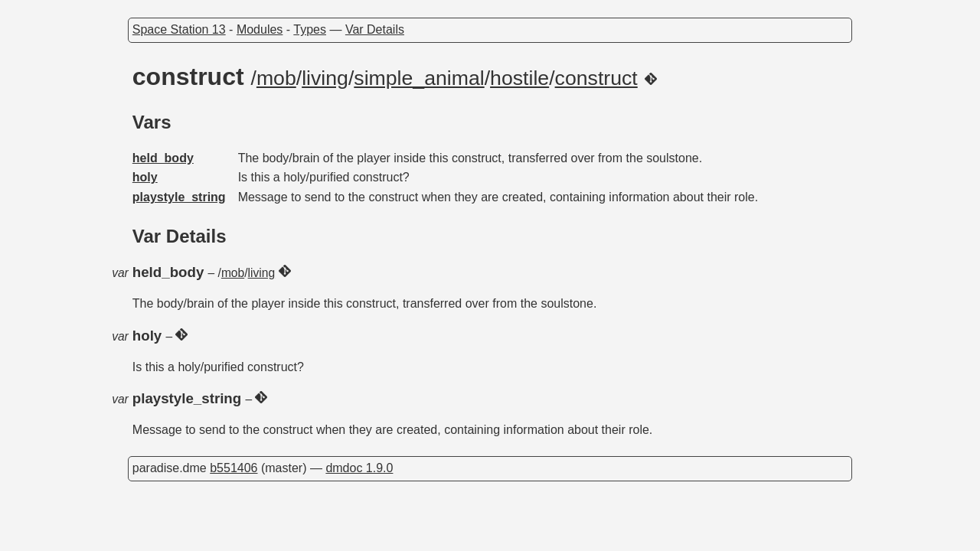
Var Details (375, 29)
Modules (260, 29)
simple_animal (419, 78)
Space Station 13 (179, 29)
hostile (519, 78)
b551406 (234, 468)
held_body (163, 158)
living (325, 78)
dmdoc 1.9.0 (359, 468)
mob (276, 78)
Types (310, 29)
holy (145, 177)
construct (596, 78)
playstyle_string (179, 197)
